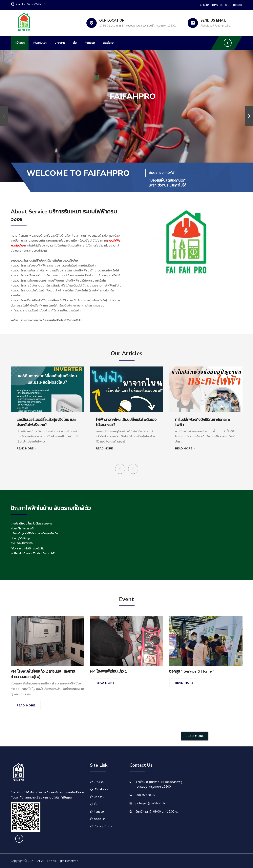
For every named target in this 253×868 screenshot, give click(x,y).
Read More (26, 449)
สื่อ (75, 43)
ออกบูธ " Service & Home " (192, 671)
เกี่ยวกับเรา (40, 43)
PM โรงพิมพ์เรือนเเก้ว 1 (108, 671)
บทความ (60, 43)
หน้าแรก (20, 43)
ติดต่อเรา (108, 43)
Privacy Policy (101, 826)
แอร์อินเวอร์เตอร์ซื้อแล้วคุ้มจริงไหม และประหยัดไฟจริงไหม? (46, 422)
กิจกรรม (90, 43)
